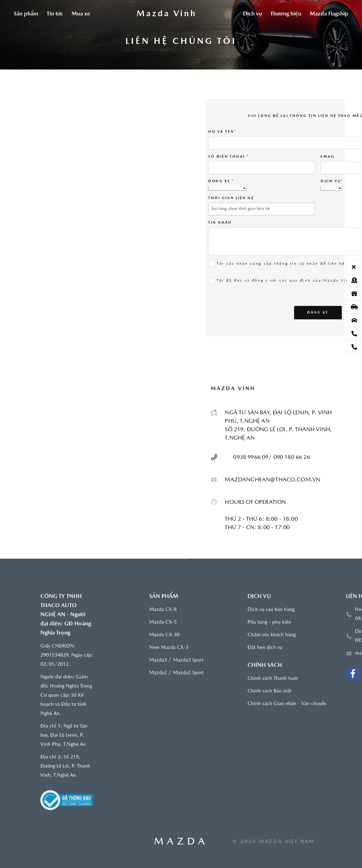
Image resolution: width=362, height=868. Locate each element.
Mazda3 (158, 660)
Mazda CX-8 (163, 610)
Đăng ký (318, 312)
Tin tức (55, 14)
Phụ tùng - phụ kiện (269, 622)
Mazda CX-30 (164, 635)
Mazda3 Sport (188, 660)
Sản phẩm (26, 14)
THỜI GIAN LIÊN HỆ (231, 198)
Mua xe (81, 14)
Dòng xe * (221, 181)
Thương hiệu (286, 14)
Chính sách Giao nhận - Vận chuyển (287, 704)
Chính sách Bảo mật (269, 691)
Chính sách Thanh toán (273, 679)
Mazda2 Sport (188, 673)
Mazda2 (158, 673)
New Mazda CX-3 (169, 648)
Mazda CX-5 (163, 622)
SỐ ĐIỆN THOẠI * (229, 156)
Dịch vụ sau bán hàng (271, 610)
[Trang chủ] (167, 14)
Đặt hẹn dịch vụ (265, 648)
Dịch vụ (252, 14)
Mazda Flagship (329, 14)
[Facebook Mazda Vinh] (353, 673)
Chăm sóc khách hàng (272, 635)
